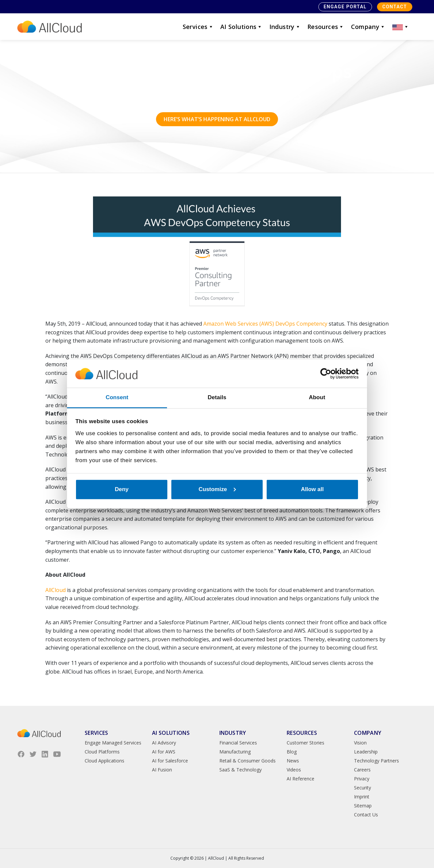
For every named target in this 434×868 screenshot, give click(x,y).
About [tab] (317, 397)
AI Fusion (162, 770)
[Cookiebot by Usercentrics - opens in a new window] (329, 374)
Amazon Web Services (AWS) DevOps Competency (265, 324)
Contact (395, 7)
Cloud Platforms (102, 752)
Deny (121, 489)
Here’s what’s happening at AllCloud (217, 119)
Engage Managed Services (113, 743)
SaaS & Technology (240, 770)
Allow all (312, 489)
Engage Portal (345, 7)
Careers (362, 770)
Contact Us (366, 815)
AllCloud (55, 590)
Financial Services (238, 743)
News (293, 761)
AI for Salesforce (170, 761)
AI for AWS (164, 752)
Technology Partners (376, 761)
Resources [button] (326, 27)
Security (362, 788)
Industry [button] (285, 27)
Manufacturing (235, 752)
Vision (360, 743)
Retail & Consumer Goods (247, 761)
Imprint (362, 797)
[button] (401, 27)
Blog (292, 752)
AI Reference (300, 779)
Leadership (366, 752)
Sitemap (363, 806)
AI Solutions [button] (241, 27)
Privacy (362, 779)
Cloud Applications (104, 761)
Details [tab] (217, 397)
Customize (217, 489)
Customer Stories (305, 743)
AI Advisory (164, 743)
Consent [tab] (117, 397)
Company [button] (368, 27)
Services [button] (198, 27)
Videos (294, 770)
